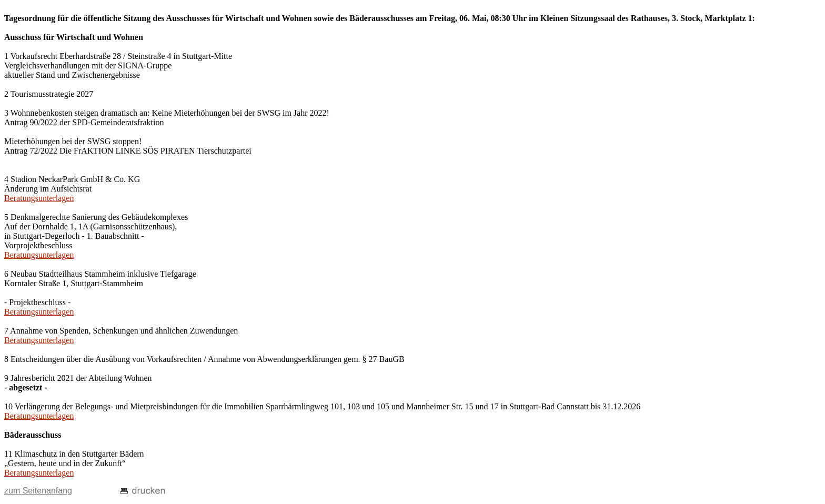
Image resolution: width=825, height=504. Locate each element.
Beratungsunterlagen (39, 198)
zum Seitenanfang (38, 491)
